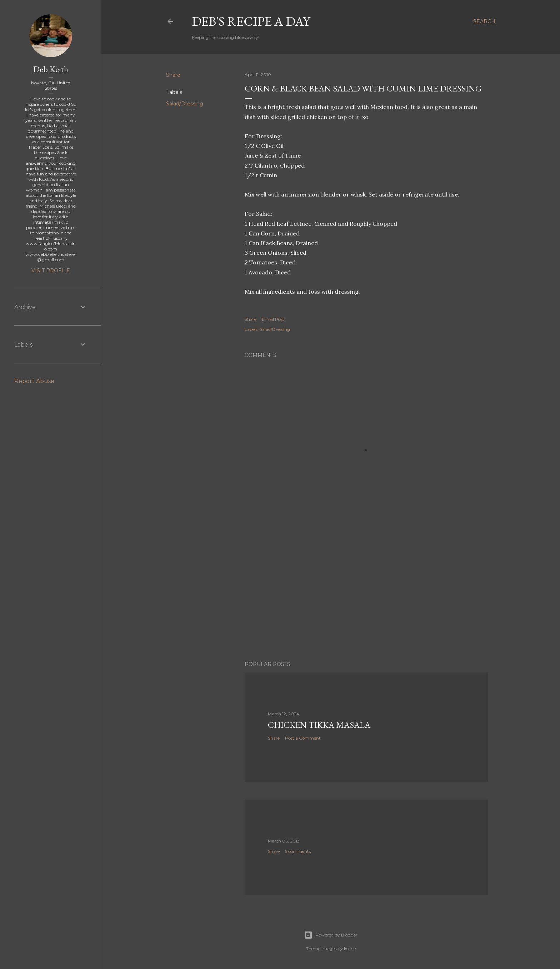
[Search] (484, 21)
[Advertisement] (366, 593)
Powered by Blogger (331, 935)
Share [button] (173, 75)
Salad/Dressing (185, 104)
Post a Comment (303, 738)
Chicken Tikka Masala (319, 725)
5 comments (298, 851)
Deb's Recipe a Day (251, 21)
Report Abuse (34, 381)
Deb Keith (51, 69)
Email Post (273, 319)
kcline (350, 948)
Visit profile (51, 270)
